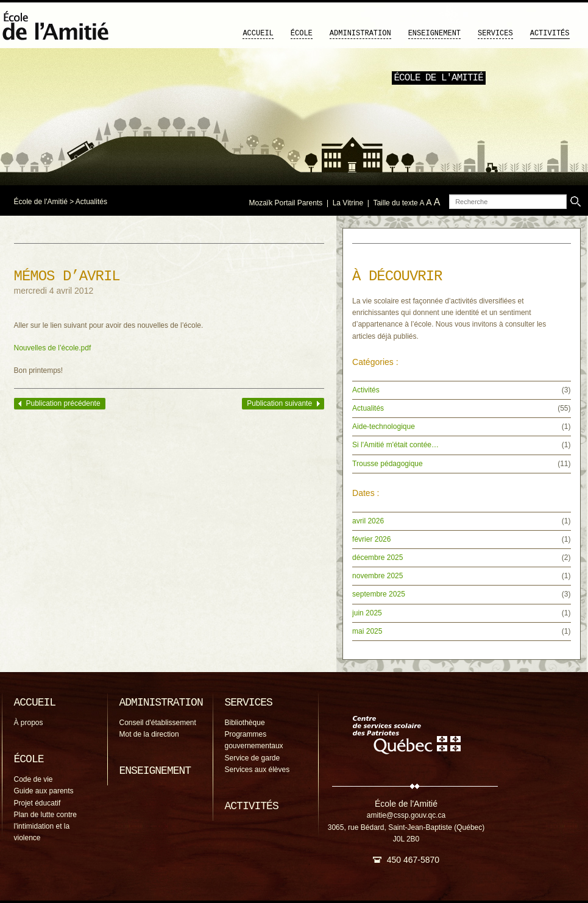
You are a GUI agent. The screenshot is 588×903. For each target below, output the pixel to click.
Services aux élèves (257, 770)
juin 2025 (367, 613)
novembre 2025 (377, 576)
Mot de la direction (149, 734)
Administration (360, 34)
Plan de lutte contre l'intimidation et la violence (45, 826)
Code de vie (34, 779)
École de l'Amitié (41, 202)
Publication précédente (63, 403)
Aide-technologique (384, 427)
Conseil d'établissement (158, 723)
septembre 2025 (379, 594)
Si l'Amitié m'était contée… (395, 445)
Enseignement (434, 34)
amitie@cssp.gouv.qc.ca (406, 815)
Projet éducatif (37, 803)
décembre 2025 (377, 558)
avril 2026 (368, 521)
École (302, 34)
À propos (29, 723)
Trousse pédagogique (388, 464)
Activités (550, 34)
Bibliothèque (245, 723)
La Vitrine (348, 203)
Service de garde (253, 758)
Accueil (258, 34)
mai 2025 (367, 631)
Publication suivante (279, 403)
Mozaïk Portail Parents (286, 203)
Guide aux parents (44, 791)
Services (495, 34)
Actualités (91, 202)
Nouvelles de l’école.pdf (53, 348)
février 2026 (371, 539)
